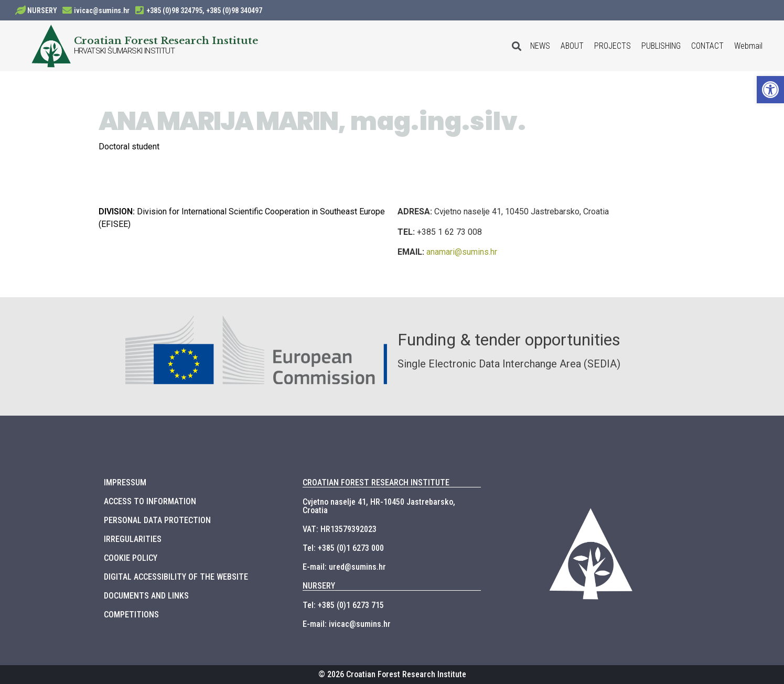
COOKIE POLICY (131, 558)
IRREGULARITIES (133, 539)
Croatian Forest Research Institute (166, 40)
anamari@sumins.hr (462, 252)
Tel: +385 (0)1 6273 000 (343, 548)
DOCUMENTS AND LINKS (146, 596)
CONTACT (707, 46)
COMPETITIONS (131, 615)
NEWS (540, 46)
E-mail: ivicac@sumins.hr (347, 624)
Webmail (748, 46)
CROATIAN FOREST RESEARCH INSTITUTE (376, 482)
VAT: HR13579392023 (340, 529)
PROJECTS (613, 46)
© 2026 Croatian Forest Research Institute (392, 674)
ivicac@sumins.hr (102, 10)
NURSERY (42, 10)
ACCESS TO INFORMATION (150, 501)
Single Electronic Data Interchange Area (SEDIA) (509, 364)
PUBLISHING (661, 46)
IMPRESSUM (125, 482)
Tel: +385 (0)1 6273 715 (343, 605)
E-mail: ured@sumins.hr (344, 567)
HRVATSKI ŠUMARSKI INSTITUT (124, 51)
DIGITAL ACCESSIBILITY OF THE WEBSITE (176, 577)
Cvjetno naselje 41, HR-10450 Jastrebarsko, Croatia (379, 506)
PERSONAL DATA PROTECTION (157, 520)
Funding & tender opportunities (509, 340)
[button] (770, 90)
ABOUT (572, 46)
